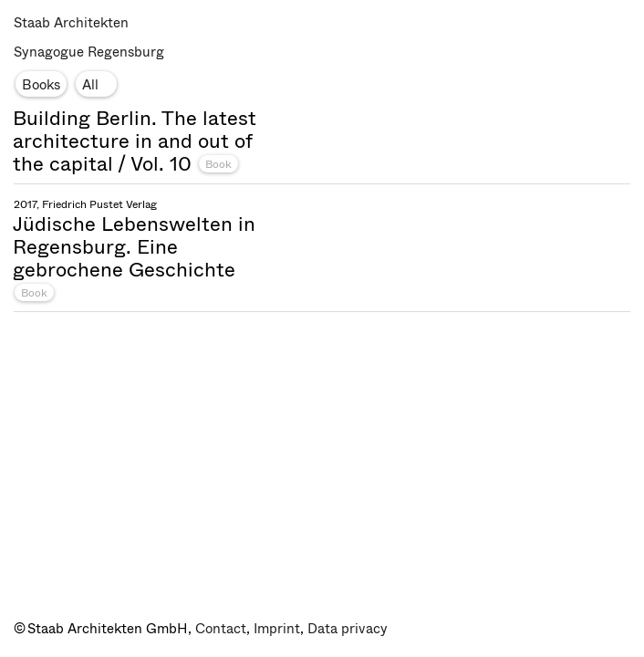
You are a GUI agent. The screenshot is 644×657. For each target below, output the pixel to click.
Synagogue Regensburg (89, 52)
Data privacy (348, 629)
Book (218, 164)
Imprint (277, 629)
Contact (221, 629)
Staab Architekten (71, 23)
